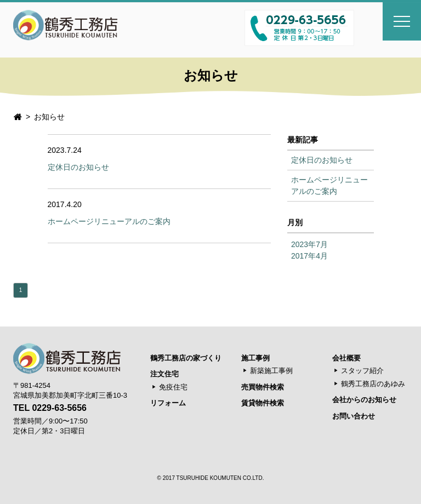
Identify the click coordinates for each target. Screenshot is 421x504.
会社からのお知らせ (364, 400)
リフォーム (168, 403)
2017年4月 (309, 256)
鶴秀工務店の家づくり (186, 358)
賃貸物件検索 (263, 403)
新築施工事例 (271, 371)
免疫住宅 (173, 387)
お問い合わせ (354, 416)
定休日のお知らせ (78, 167)
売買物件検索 (263, 387)
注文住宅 (164, 374)
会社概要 (346, 358)
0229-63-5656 (59, 408)
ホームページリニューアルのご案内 (109, 221)
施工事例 (255, 358)
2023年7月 (309, 244)
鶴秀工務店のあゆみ (373, 384)
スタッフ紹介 (362, 371)
